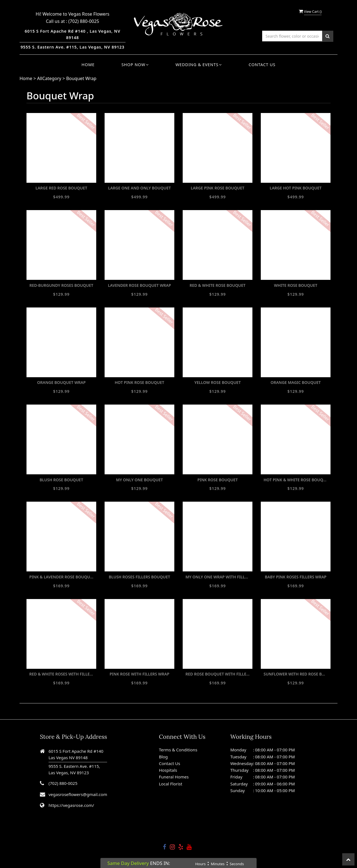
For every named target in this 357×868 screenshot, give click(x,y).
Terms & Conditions (178, 750)
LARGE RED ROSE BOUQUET (61, 188)
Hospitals (168, 770)
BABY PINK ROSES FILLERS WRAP (296, 577)
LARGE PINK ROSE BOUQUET (218, 188)
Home (88, 65)
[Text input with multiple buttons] (292, 36)
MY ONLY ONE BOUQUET (139, 480)
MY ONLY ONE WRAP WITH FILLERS (218, 577)
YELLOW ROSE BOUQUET (218, 382)
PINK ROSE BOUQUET (218, 480)
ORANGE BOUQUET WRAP (61, 382)
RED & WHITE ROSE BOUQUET (218, 285)
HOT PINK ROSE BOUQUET (139, 382)
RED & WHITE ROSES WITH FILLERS (61, 674)
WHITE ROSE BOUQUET (296, 285)
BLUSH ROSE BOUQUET (61, 480)
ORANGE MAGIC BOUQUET (296, 382)
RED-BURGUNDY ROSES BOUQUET (61, 285)
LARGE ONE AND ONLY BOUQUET (139, 188)
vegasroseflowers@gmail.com (78, 794)
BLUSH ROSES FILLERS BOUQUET (139, 577)
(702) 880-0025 (84, 21)
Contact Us (262, 65)
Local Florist (171, 784)
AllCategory (49, 78)
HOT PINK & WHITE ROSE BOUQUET (296, 480)
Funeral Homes (174, 777)
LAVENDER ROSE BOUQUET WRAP (139, 285)
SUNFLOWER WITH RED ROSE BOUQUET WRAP (296, 674)
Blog (163, 757)
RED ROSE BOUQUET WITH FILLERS (218, 674)
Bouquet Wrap (81, 78)
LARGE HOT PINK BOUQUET (296, 188)
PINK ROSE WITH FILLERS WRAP (139, 674)
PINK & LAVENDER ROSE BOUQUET (61, 577)
